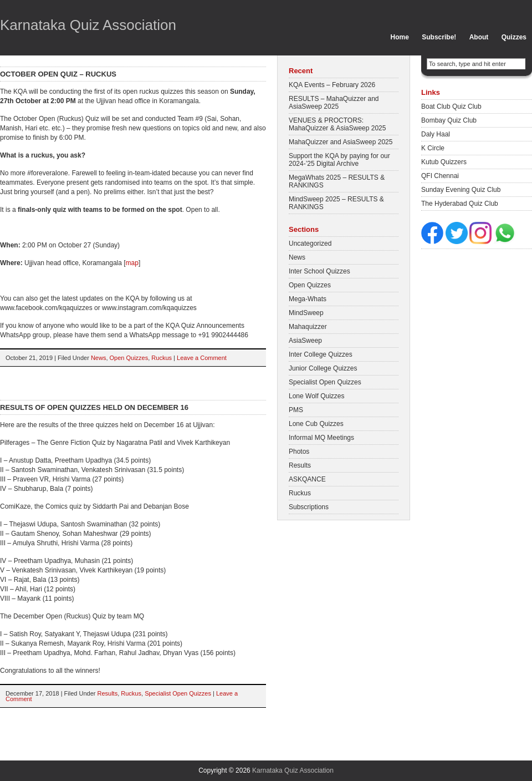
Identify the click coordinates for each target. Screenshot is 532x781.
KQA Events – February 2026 (332, 85)
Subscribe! (439, 37)
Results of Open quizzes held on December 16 (94, 407)
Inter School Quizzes (319, 271)
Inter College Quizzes (321, 354)
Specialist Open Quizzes (178, 693)
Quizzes (514, 37)
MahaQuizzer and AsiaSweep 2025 (341, 142)
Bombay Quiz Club (449, 120)
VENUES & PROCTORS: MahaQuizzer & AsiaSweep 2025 (337, 124)
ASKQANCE (307, 479)
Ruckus (162, 358)
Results (108, 693)
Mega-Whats (308, 299)
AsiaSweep (305, 341)
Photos (299, 452)
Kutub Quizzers (444, 162)
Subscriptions (309, 507)
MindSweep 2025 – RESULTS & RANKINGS (336, 203)
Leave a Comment (202, 358)
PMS (296, 410)
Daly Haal (436, 134)
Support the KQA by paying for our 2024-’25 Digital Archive (339, 160)
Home (400, 37)
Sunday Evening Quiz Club (461, 190)
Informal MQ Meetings (321, 438)
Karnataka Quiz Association (88, 25)
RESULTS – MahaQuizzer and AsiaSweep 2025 (334, 103)
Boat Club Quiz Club (451, 106)
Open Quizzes (129, 358)
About (479, 37)
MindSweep (306, 313)
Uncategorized (310, 244)
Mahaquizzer (308, 327)
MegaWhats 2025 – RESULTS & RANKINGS (337, 181)
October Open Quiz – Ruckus (58, 74)
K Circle (433, 148)
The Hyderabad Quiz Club (460, 204)
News (99, 358)
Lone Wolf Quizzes (317, 396)
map (132, 263)
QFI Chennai (440, 176)
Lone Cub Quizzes (316, 424)
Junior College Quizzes (323, 368)
